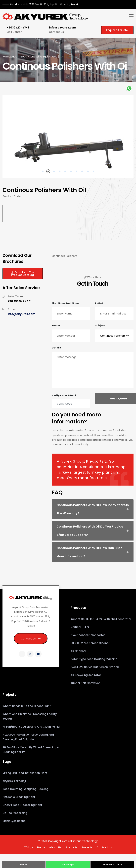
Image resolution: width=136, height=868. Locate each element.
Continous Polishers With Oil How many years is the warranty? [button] (93, 509)
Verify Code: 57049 (64, 395)
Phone (56, 325)
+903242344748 (18, 28)
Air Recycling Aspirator (86, 675)
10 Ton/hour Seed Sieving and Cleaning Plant (32, 727)
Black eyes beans (14, 821)
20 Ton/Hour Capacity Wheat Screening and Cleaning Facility (32, 750)
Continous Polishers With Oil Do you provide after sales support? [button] (90, 531)
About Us (55, 847)
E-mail (99, 303)
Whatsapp (68, 865)
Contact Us (31, 639)
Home (41, 847)
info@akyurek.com (63, 28)
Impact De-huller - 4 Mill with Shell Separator (101, 619)
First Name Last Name (66, 303)
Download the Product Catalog (23, 274)
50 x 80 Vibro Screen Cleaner (90, 643)
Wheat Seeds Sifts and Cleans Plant (27, 706)
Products (71, 847)
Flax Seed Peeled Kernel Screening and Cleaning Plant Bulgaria (28, 737)
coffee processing (15, 813)
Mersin (45, 4)
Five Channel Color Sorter (88, 635)
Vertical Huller (80, 627)
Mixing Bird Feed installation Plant (25, 773)
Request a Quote (112, 865)
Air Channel (78, 651)
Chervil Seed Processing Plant (22, 805)
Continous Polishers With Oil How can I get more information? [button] (89, 552)
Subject (100, 325)
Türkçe (29, 847)
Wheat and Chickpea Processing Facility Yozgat (30, 716)
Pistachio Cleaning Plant (19, 797)
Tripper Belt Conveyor (85, 683)
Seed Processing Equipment (39, 57)
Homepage (10, 57)
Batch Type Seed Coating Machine (94, 659)
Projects (87, 847)
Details (56, 348)
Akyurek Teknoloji (14, 781)
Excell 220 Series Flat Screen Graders (95, 667)
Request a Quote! (117, 30)
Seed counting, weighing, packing (25, 789)
